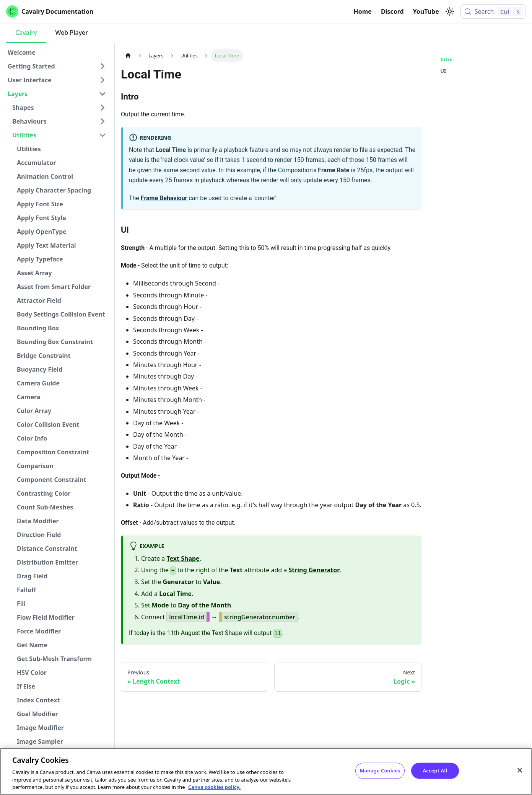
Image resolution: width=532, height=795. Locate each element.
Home (363, 11)
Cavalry (26, 33)
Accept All (435, 771)
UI (443, 71)
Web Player (72, 33)
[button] (57, 66)
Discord (392, 11)
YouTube (426, 11)
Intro (446, 59)
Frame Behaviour (164, 198)
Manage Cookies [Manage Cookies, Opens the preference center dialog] (380, 771)
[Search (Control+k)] (493, 11)
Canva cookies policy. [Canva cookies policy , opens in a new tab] (214, 787)
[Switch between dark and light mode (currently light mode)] (450, 11)
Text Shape (183, 558)
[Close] (520, 771)
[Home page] (128, 55)
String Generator (314, 570)
